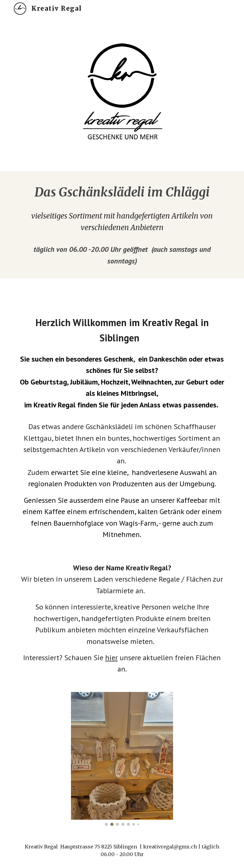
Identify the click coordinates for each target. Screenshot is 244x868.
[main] (122, 192)
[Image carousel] (122, 759)
